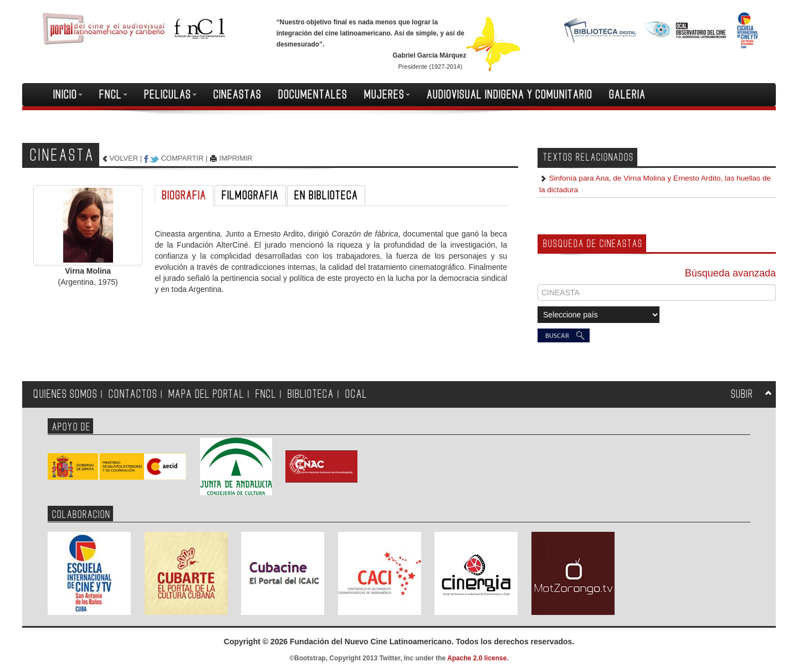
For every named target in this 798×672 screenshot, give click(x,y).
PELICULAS (170, 95)
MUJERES (387, 95)
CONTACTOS (133, 394)
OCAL (356, 394)
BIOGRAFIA (184, 196)
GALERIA (627, 95)
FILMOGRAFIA (250, 196)
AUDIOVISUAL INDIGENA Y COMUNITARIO (510, 95)
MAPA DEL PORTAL (206, 394)
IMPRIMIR (236, 158)
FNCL (113, 95)
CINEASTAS (237, 95)
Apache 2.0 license (477, 658)
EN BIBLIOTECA (326, 196)
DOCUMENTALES (313, 95)
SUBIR (742, 394)
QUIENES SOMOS (65, 394)
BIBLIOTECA (311, 394)
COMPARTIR (182, 158)
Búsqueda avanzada (730, 273)
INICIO (68, 95)
